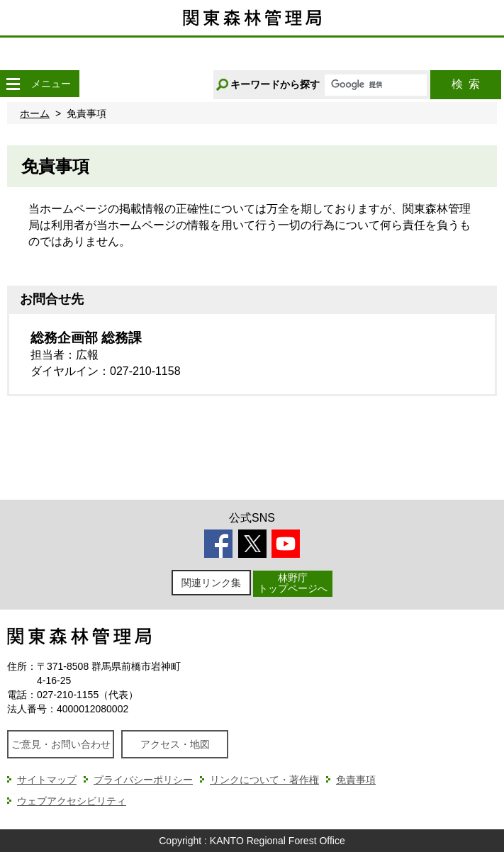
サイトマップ (47, 780)
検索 (466, 84)
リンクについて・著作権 (264, 780)
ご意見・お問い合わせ (61, 744)
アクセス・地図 (175, 744)
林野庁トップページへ (293, 583)
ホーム (35, 113)
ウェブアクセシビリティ (72, 801)
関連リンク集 (211, 583)
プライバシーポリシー (143, 780)
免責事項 (356, 780)
